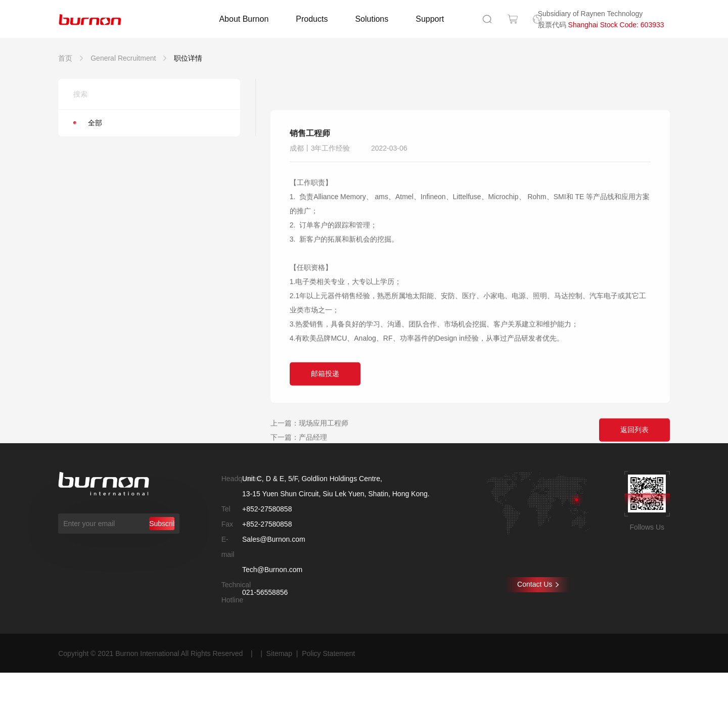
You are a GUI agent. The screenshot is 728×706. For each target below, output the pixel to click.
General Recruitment (123, 58)
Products (312, 19)
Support (430, 19)
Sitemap (279, 653)
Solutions (372, 19)
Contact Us (538, 584)
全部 (88, 123)
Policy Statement (328, 653)
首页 (65, 58)
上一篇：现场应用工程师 (309, 469)
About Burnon (244, 19)
